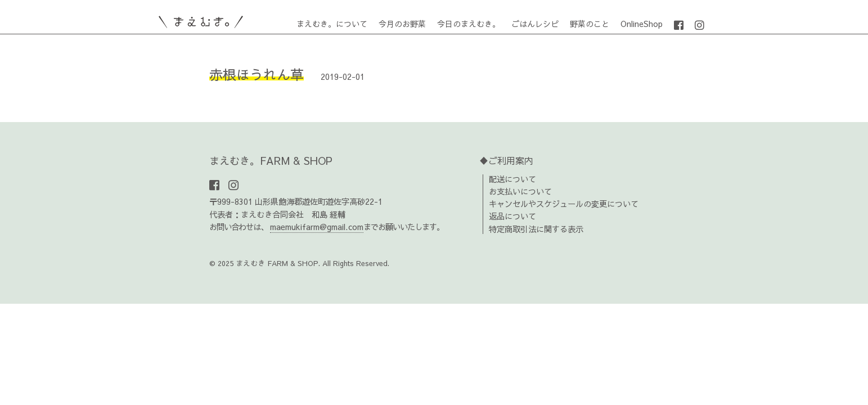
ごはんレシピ (535, 24)
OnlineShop (642, 24)
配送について (512, 179)
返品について (512, 216)
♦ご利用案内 (506, 160)
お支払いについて (520, 191)
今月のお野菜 (402, 24)
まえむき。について (332, 24)
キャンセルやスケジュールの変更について (564, 204)
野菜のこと (590, 24)
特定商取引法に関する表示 (536, 229)
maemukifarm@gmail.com (317, 227)
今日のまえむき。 (469, 24)
